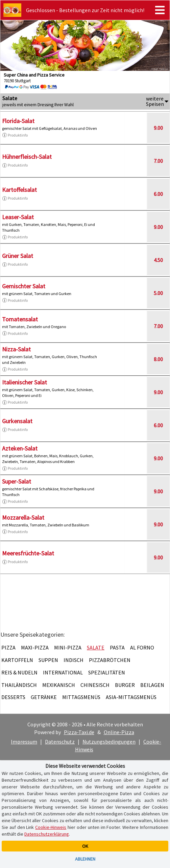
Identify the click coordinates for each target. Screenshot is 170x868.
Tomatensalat (20, 319)
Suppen (48, 660)
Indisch (74, 660)
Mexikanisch (59, 685)
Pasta (117, 647)
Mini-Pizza (68, 647)
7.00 (158, 161)
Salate (96, 647)
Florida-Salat (18, 121)
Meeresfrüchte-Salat (28, 553)
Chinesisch (95, 685)
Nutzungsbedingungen (109, 742)
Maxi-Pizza (35, 647)
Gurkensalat (17, 421)
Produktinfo (15, 135)
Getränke (44, 697)
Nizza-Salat (16, 349)
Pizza (8, 647)
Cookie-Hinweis (51, 827)
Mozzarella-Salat (23, 517)
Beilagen (152, 685)
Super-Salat (17, 481)
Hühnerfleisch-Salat (27, 157)
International (63, 672)
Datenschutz (60, 742)
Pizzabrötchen (110, 660)
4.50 (158, 260)
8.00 (158, 359)
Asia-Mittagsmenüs (131, 697)
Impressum (24, 742)
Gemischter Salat (24, 286)
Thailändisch (19, 685)
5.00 (158, 293)
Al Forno (142, 647)
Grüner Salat (18, 256)
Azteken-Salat (20, 448)
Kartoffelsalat (19, 190)
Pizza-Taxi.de (79, 732)
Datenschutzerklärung (47, 834)
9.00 (158, 128)
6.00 (158, 194)
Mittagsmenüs (81, 697)
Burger (125, 685)
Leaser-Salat (18, 217)
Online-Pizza (119, 732)
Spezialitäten (107, 672)
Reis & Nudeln (19, 672)
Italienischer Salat (25, 382)
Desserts (13, 697)
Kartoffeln (17, 660)
